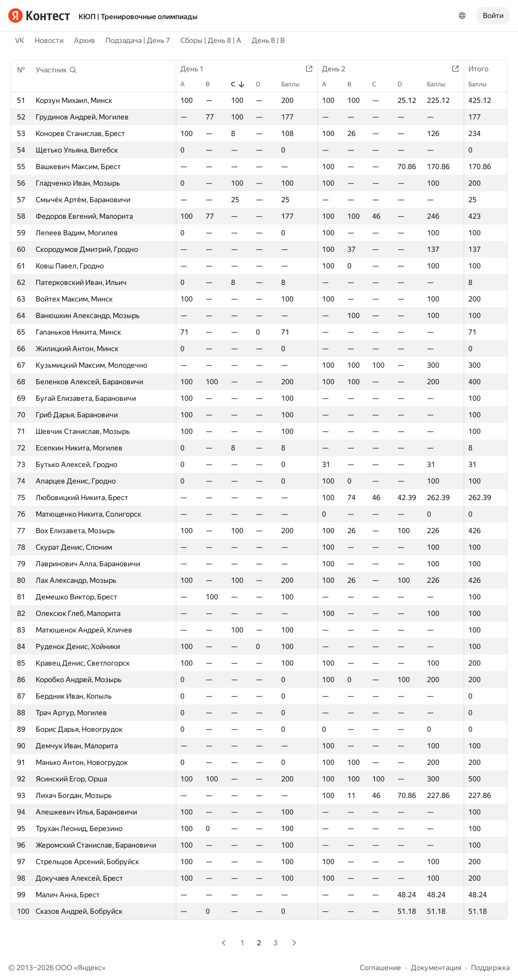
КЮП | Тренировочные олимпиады (138, 17)
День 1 (197, 69)
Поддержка (490, 968)
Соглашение (380, 968)
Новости (49, 40)
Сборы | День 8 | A (211, 40)
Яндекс (90, 968)
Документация (436, 968)
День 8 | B (268, 40)
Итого (484, 69)
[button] (56, 70)
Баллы (295, 84)
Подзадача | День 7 (138, 40)
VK (20, 40)
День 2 (339, 69)
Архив (85, 40)
